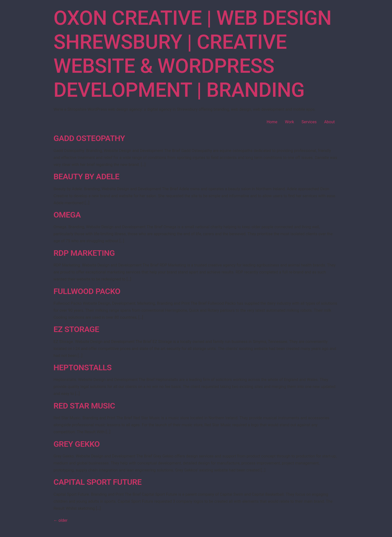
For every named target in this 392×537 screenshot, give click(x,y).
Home (272, 122)
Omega (67, 215)
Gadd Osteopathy (89, 138)
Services (309, 122)
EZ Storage (76, 329)
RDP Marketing (84, 253)
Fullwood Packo (87, 291)
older (60, 520)
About (329, 122)
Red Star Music (84, 406)
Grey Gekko (77, 444)
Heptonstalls (82, 367)
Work (289, 122)
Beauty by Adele (86, 176)
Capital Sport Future (97, 482)
